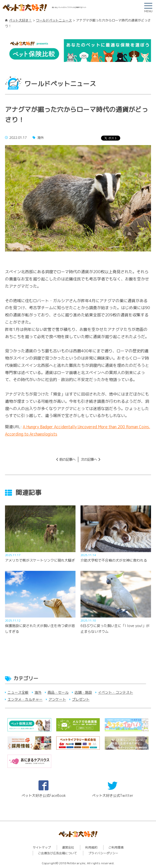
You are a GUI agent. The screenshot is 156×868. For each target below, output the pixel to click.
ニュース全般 (18, 692)
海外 (38, 692)
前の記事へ (67, 459)
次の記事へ (89, 459)
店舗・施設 (83, 692)
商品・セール (58, 692)
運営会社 (68, 847)
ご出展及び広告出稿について (57, 853)
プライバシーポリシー (103, 853)
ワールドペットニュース (54, 20)
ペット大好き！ (20, 20)
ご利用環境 (116, 847)
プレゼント (81, 699)
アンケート (57, 699)
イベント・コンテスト (115, 692)
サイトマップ (42, 847)
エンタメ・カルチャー (25, 699)
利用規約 (91, 847)
